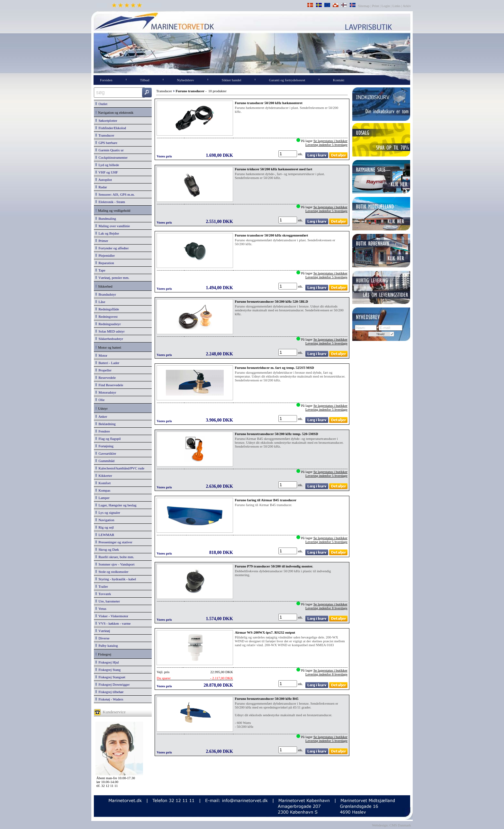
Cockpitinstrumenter (112, 157)
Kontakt (339, 80)
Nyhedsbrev (186, 80)
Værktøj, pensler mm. (112, 278)
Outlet (101, 104)
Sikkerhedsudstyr (109, 339)
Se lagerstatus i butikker (330, 141)
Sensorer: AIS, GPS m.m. (115, 194)
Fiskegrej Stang (108, 670)
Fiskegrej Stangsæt (110, 677)
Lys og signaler (108, 513)
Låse (100, 302)
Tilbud (145, 80)
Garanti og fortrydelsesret (287, 80)
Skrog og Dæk (107, 549)
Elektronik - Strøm (110, 202)
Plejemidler (105, 255)
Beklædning (106, 424)
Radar (101, 187)
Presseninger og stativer (114, 542)
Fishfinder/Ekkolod (111, 128)
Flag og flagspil (108, 439)
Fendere (103, 431)
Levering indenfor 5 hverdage (326, 145)
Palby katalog (107, 646)
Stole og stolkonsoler (112, 572)
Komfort (103, 483)
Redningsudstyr (108, 324)
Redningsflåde (107, 309)
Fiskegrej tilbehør (109, 692)
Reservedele (106, 378)
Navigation (105, 520)
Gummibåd (105, 461)
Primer (102, 241)
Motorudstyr (106, 392)
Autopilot (104, 180)
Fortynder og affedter (112, 248)
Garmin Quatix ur (110, 150)
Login (386, 6)
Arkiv (407, 6)
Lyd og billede (107, 165)
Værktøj (103, 631)
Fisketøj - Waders (109, 699)
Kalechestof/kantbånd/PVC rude (120, 468)
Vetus (101, 609)
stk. (301, 154)
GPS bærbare (106, 143)
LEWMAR (105, 535)
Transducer (105, 135)
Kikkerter (104, 476)
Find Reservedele (109, 385)
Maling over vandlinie (113, 226)
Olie (100, 400)
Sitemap (364, 6)
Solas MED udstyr (110, 331)
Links (396, 6)
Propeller (104, 370)
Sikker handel (232, 80)
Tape (100, 270)
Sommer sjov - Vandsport (115, 564)
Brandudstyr (106, 294)
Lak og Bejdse (107, 233)
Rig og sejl (105, 527)
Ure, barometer (108, 601)
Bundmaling (106, 218)
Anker (101, 416)
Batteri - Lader (107, 363)
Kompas (103, 490)
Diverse (103, 638)
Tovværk (103, 594)
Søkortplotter (106, 120)
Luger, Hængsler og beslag (116, 505)
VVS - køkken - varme (113, 623)
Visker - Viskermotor (112, 616)
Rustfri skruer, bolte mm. (115, 557)
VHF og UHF (107, 172)
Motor (101, 355)
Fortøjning (104, 446)
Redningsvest (107, 316)
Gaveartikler (106, 453)
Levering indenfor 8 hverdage (326, 608)
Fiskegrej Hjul (107, 662)
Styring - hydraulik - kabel (116, 579)
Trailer (102, 586)
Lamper (103, 498)
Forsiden (106, 80)
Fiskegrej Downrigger (113, 684)
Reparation (105, 263)
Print (376, 6)
